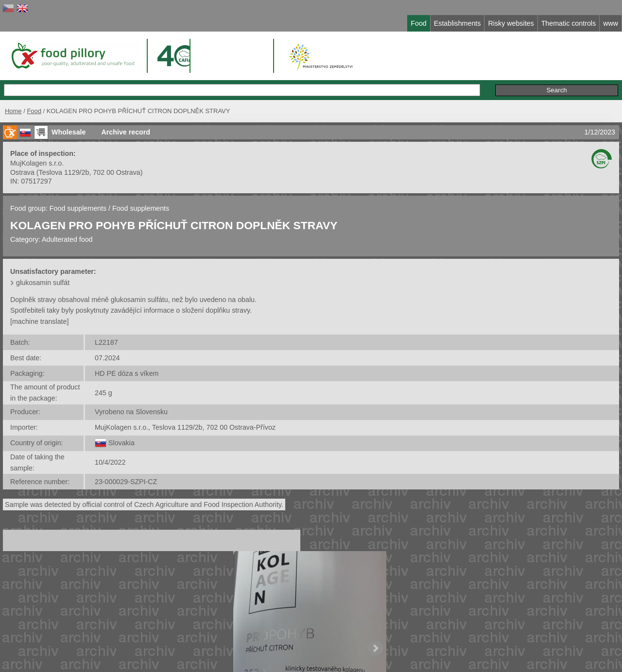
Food (34, 111)
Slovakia (121, 443)
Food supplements (78, 208)
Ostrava (22, 172)
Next (375, 648)
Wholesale (69, 132)
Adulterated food (67, 239)
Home (13, 111)
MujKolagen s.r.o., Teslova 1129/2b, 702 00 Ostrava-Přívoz (185, 427)
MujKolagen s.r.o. (37, 163)
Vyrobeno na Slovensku (131, 412)
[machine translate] (39, 321)
